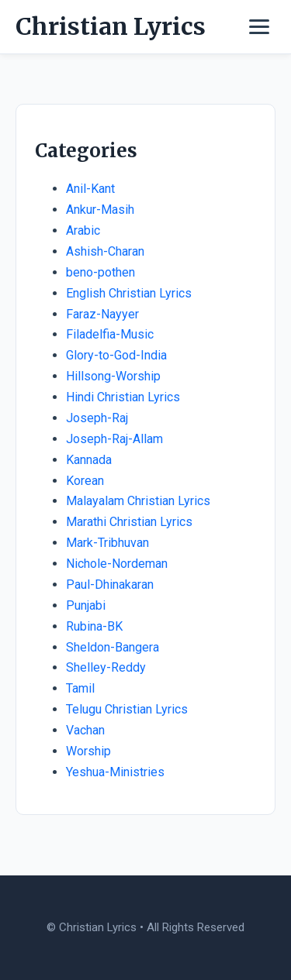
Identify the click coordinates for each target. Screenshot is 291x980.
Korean (85, 481)
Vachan (85, 730)
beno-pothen (100, 272)
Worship (88, 751)
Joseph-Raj (97, 418)
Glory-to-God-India (116, 355)
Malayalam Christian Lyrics (138, 501)
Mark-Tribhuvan (107, 543)
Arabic (83, 230)
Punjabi (86, 605)
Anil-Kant (90, 189)
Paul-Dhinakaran (110, 585)
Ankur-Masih (100, 210)
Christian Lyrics (111, 26)
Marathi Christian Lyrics (129, 522)
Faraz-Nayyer (102, 314)
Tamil (80, 688)
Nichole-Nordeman (117, 564)
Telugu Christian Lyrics (127, 709)
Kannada (89, 460)
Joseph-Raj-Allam (114, 439)
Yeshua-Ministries (115, 772)
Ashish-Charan (105, 251)
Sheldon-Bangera (113, 647)
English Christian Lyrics (129, 293)
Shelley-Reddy (106, 667)
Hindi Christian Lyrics (123, 397)
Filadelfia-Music (110, 334)
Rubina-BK (94, 626)
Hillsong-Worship (113, 376)
